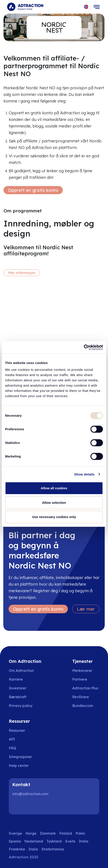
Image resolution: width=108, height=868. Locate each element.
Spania (15, 841)
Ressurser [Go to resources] (17, 730)
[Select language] (86, 7)
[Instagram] (32, 806)
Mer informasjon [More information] (22, 273)
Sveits (70, 841)
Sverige (15, 833)
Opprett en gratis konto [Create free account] (33, 190)
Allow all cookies (54, 488)
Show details (84, 474)
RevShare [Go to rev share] (81, 697)
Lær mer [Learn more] (86, 609)
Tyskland (54, 841)
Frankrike (17, 849)
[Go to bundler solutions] (86, 706)
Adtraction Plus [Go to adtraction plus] (85, 688)
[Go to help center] (22, 766)
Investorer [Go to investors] (18, 688)
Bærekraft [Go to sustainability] (18, 697)
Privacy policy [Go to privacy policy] (21, 706)
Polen (80, 833)
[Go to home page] (25, 7)
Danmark (48, 833)
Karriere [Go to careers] (16, 679)
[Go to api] (22, 739)
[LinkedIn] (18, 806)
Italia (84, 841)
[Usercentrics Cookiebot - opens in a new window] (84, 347)
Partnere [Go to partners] (80, 679)
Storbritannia (53, 849)
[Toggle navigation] (97, 7)
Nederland (34, 841)
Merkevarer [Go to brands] (82, 671)
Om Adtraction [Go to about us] (21, 671)
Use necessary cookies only (54, 517)
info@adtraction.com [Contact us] (30, 794)
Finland (66, 833)
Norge (31, 833)
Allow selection (54, 503)
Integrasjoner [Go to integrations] (20, 757)
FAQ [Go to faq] (12, 748)
